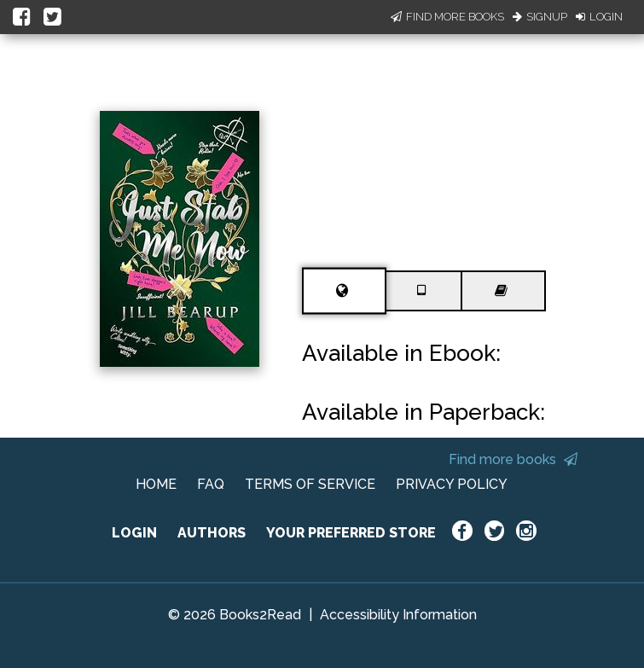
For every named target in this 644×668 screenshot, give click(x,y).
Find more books (513, 459)
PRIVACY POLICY (452, 484)
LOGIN (134, 533)
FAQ (211, 484)
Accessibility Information (398, 615)
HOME (156, 484)
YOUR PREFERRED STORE (351, 533)
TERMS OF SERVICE (310, 484)
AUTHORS (212, 533)
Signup (540, 17)
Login (599, 17)
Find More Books (447, 17)
